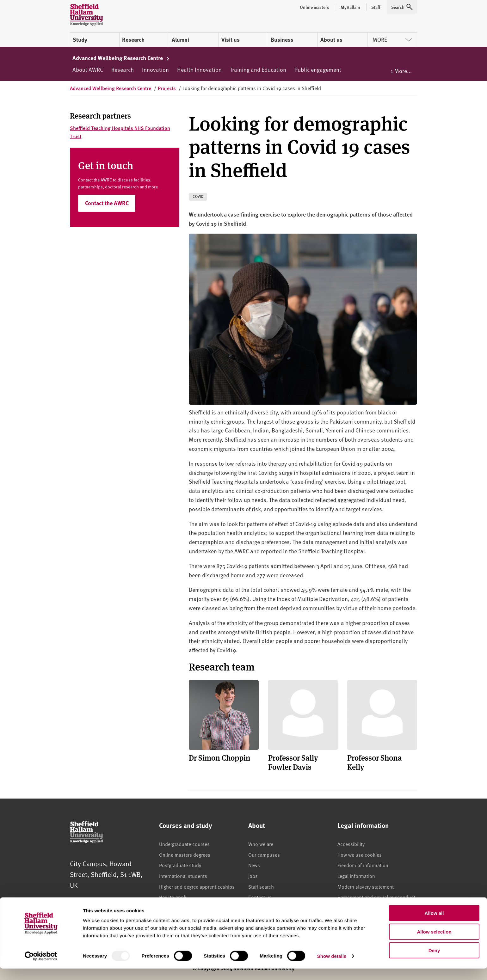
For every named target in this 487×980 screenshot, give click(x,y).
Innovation (155, 69)
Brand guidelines (267, 908)
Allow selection (434, 943)
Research (133, 40)
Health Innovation (199, 69)
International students (183, 876)
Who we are (261, 844)
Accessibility (351, 844)
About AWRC (88, 69)
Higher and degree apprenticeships (197, 886)
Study (80, 40)
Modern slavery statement (366, 886)
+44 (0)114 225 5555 (119, 903)
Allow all (434, 925)
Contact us (260, 897)
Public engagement (318, 69)
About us (331, 40)
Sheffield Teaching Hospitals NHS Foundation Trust (120, 132)
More (392, 39)
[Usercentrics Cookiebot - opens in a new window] (41, 968)
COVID (198, 196)
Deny (434, 962)
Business (282, 40)
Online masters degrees (185, 854)
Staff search (261, 886)
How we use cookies (360, 854)
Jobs (253, 876)
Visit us (231, 40)
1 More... (401, 71)
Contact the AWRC (107, 203)
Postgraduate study (180, 865)
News (254, 865)
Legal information (356, 876)
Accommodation (177, 908)
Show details (332, 968)
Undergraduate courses (184, 844)
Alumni (180, 40)
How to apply (173, 897)
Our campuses (264, 854)
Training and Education (258, 69)
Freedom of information (363, 865)
